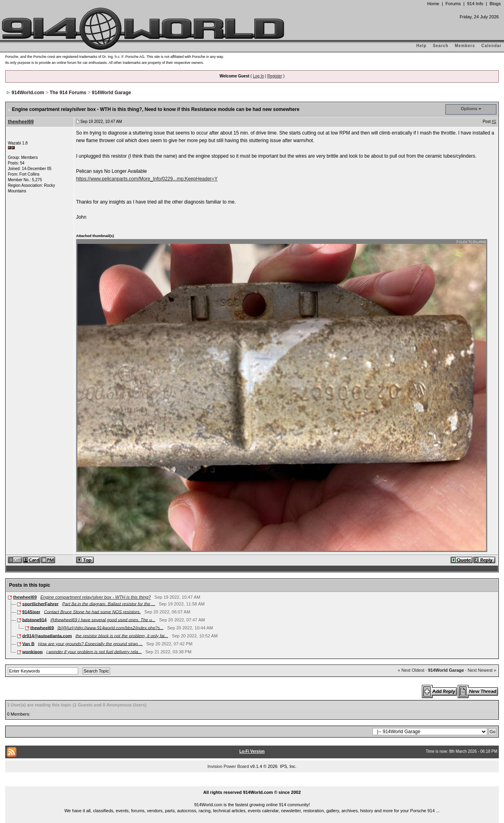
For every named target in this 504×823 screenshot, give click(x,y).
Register (275, 76)
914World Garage (111, 93)
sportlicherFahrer (40, 603)
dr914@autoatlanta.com (47, 635)
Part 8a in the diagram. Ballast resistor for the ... (109, 603)
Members (465, 46)
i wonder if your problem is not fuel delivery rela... (94, 651)
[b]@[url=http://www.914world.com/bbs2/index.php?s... (110, 627)
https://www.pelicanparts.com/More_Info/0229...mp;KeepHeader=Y (147, 179)
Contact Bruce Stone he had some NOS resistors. (92, 611)
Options (469, 109)
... (252, 783)
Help (421, 46)
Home (433, 4)
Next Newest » (482, 670)
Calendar (491, 46)
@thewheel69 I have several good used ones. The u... (103, 619)
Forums (453, 4)
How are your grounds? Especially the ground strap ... (91, 643)
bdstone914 (34, 619)
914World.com (28, 93)
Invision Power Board (228, 766)
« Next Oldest (411, 670)
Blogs (495, 4)
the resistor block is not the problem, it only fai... (122, 635)
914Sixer (31, 611)
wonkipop (32, 651)
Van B (29, 643)
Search (440, 46)
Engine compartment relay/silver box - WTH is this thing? (95, 597)
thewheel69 (21, 122)
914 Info (475, 4)
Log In (258, 76)
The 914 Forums (68, 93)
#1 (494, 122)
